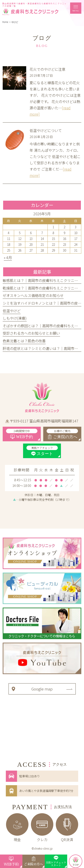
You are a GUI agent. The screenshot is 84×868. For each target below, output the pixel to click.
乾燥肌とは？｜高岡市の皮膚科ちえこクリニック (42, 288)
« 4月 (8, 257)
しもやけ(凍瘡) (15, 318)
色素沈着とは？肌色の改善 (24, 341)
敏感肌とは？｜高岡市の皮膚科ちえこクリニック (42, 280)
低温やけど (12, 311)
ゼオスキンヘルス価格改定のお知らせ (33, 295)
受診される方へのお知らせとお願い (31, 333)
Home (5, 22)
